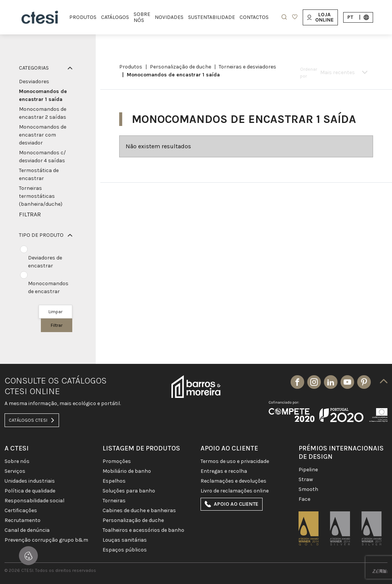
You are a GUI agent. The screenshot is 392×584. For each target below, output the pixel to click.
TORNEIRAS (114, 501)
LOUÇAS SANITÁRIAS (125, 540)
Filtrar (57, 325)
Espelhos (114, 481)
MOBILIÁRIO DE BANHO (127, 471)
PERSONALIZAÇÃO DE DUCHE (180, 67)
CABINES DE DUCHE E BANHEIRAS (139, 511)
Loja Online (320, 17)
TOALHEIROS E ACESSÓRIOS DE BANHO (143, 530)
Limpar (55, 312)
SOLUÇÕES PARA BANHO (129, 491)
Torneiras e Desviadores (247, 67)
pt (358, 17)
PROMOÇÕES (117, 461)
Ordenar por (309, 73)
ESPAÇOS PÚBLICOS (125, 550)
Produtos (131, 67)
